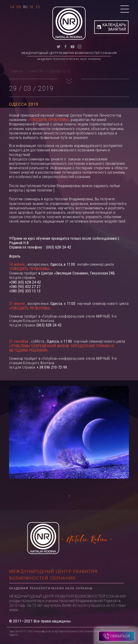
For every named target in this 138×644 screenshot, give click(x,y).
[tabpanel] (69, 435)
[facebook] (66, 46)
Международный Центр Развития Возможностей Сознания (69, 53)
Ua (12, 7)
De (32, 7)
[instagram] (79, 46)
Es (38, 7)
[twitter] (59, 46)
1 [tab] (69, 497)
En (19, 7)
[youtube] (72, 46)
